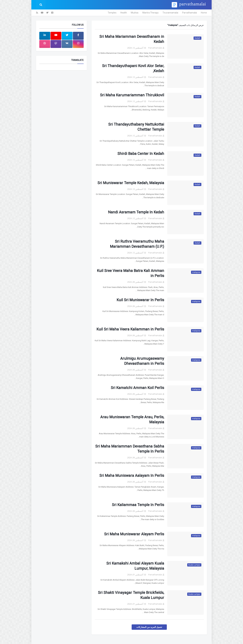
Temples (112, 13)
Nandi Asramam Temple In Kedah (136, 212)
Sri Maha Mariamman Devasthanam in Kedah (132, 39)
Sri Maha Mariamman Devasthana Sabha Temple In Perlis (130, 449)
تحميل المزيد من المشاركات (149, 627)
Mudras (135, 13)
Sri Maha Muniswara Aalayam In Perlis (132, 476)
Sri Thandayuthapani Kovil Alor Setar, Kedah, (133, 68)
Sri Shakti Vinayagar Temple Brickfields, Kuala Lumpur (131, 595)
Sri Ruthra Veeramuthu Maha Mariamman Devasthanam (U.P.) (137, 244)
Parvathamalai (190, 13)
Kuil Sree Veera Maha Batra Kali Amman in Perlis (131, 273)
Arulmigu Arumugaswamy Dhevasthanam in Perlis (142, 361)
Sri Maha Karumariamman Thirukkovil (132, 95)
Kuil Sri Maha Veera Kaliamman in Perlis (130, 329)
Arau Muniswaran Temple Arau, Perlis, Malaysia (132, 420)
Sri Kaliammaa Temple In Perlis (138, 505)
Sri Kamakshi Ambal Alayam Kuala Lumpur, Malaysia (135, 566)
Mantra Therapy (150, 13)
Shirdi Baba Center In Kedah (141, 154)
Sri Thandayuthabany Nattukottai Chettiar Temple (136, 127)
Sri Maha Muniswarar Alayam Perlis (134, 534)
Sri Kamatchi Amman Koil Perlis (137, 388)
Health (124, 13)
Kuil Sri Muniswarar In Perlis (140, 300)
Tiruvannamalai (170, 13)
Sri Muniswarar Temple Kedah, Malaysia (131, 183)
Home (204, 13)
